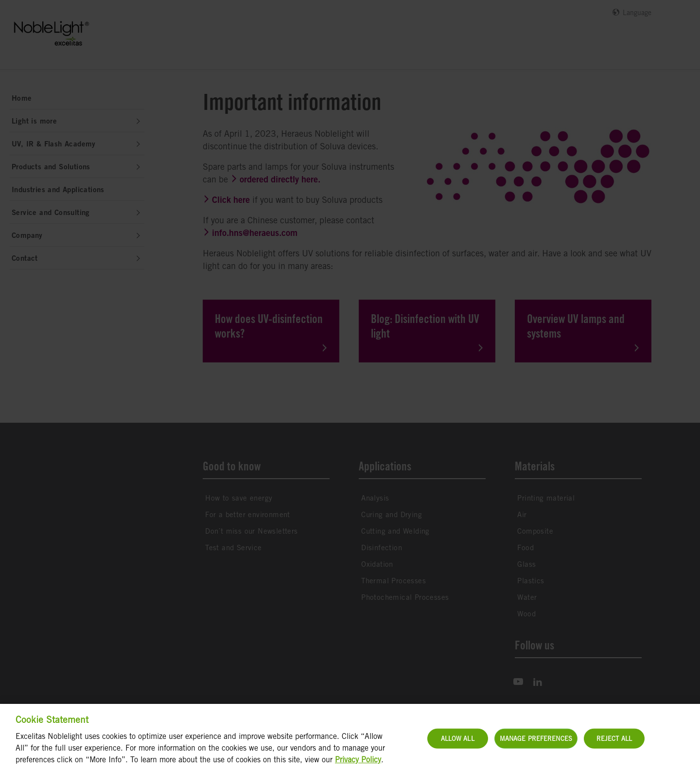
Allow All (458, 745)
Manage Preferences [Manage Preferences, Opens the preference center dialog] (536, 745)
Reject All (614, 745)
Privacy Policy (358, 766)
